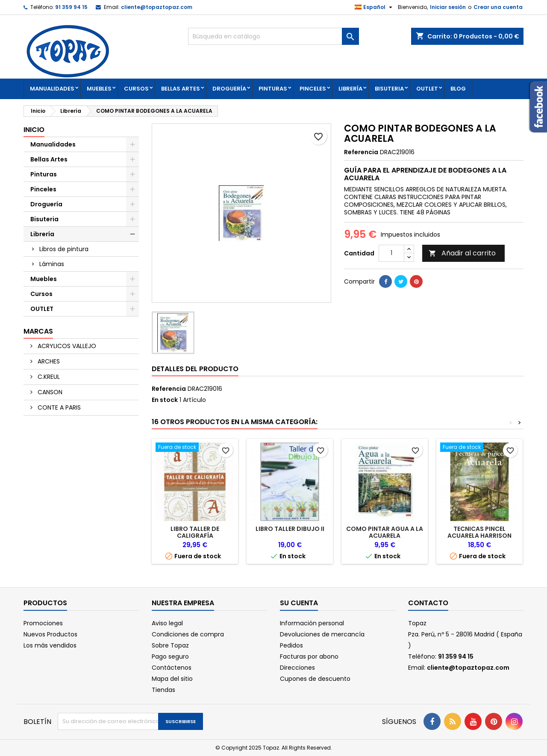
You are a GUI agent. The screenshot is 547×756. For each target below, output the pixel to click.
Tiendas (163, 690)
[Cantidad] (391, 253)
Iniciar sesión (448, 7)
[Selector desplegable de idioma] (375, 7)
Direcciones (297, 668)
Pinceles (313, 89)
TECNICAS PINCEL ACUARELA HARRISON (479, 532)
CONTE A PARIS (58, 407)
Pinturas (273, 89)
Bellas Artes (181, 89)
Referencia (361, 152)
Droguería (229, 89)
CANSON (49, 392)
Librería (350, 89)
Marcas (38, 331)
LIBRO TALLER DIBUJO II (290, 529)
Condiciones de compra (188, 634)
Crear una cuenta (498, 7)
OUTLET (427, 89)
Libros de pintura (64, 249)
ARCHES (48, 361)
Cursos (136, 89)
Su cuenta (299, 603)
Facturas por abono (309, 656)
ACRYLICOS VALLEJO (66, 346)
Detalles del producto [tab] (195, 369)
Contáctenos (172, 668)
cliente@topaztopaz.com (157, 7)
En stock (165, 400)
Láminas (52, 264)
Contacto (428, 603)
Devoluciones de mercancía (322, 634)
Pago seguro (170, 656)
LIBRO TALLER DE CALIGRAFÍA (195, 532)
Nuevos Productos (50, 634)
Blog (458, 89)
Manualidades (52, 89)
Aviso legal (167, 623)
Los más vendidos (50, 645)
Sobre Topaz (170, 645)
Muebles (99, 89)
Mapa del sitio (172, 679)
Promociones (43, 623)
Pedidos (291, 645)
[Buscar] (273, 36)
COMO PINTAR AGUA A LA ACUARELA (385, 532)
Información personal (312, 623)
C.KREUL (48, 377)
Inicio (34, 130)
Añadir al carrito (462, 253)
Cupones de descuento (315, 679)
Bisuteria (389, 89)
